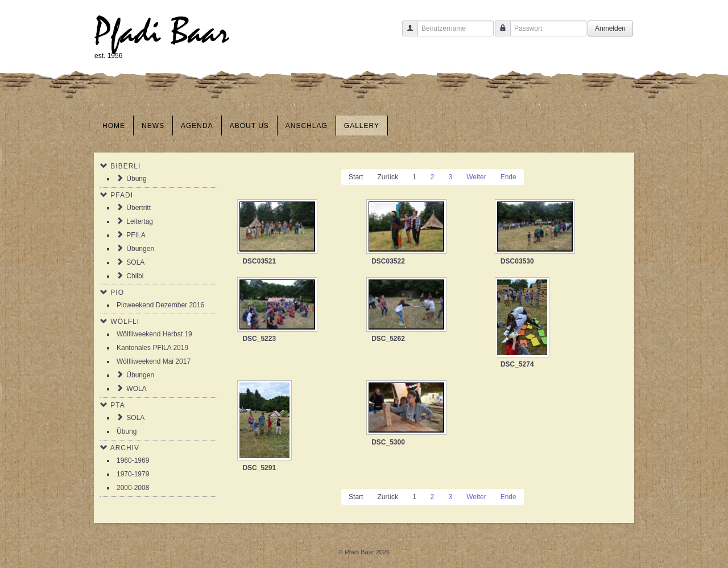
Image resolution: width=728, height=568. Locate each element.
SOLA (135, 262)
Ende (508, 177)
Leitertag (140, 221)
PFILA (136, 235)
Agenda (197, 126)
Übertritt (138, 208)
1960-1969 (133, 460)
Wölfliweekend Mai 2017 (154, 361)
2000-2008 (133, 488)
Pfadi (122, 195)
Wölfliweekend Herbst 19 (154, 334)
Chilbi (135, 276)
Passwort (499, 34)
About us (249, 126)
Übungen (140, 249)
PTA (117, 405)
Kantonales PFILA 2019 (152, 348)
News (153, 126)
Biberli (125, 166)
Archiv (125, 448)
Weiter (476, 177)
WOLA (136, 389)
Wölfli (125, 322)
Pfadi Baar (162, 32)
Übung (136, 179)
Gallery (362, 126)
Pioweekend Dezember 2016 (160, 305)
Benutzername (406, 34)
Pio (117, 293)
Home (114, 126)
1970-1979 (133, 474)
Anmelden (610, 28)
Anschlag (307, 126)
